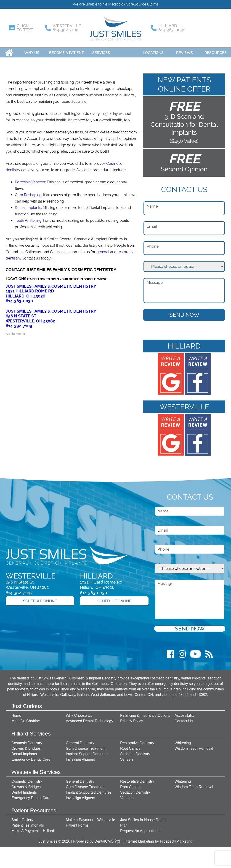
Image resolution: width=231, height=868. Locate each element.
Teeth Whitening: (29, 218)
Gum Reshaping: (29, 193)
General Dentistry (80, 741)
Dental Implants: (28, 205)
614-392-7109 (19, 323)
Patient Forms (77, 823)
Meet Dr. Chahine (26, 719)
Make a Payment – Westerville (90, 818)
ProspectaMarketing (176, 839)
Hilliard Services (31, 731)
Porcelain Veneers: (30, 180)
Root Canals (130, 746)
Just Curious (27, 704)
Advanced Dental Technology (89, 719)
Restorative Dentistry (137, 741)
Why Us (32, 50)
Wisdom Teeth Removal (194, 746)
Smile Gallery (22, 818)
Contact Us (184, 719)
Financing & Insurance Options (145, 713)
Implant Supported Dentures (89, 790)
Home (9, 50)
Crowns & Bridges (26, 746)
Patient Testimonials (28, 823)
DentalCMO (108, 839)
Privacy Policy (132, 719)
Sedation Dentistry (135, 752)
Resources (216, 50)
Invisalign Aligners (80, 757)
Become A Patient (66, 50)
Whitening (183, 741)
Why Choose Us (79, 713)
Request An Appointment (140, 829)
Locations (153, 50)
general (103, 250)
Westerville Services (36, 770)
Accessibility (185, 713)
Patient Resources (34, 808)
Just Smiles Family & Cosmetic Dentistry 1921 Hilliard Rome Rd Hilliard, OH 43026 (51, 289)
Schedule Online (40, 599)
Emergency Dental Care (31, 757)
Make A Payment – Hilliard (33, 829)
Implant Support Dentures (87, 752)
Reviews (185, 50)
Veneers (127, 757)
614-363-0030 (19, 299)
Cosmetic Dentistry (27, 741)
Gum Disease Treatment (86, 746)
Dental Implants (24, 752)
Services (101, 50)
